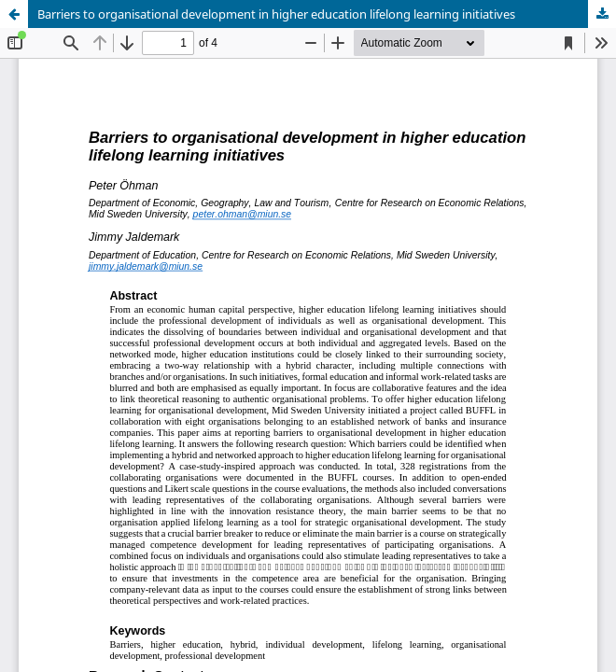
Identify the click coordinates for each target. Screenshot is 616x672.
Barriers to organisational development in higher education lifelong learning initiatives (276, 14)
